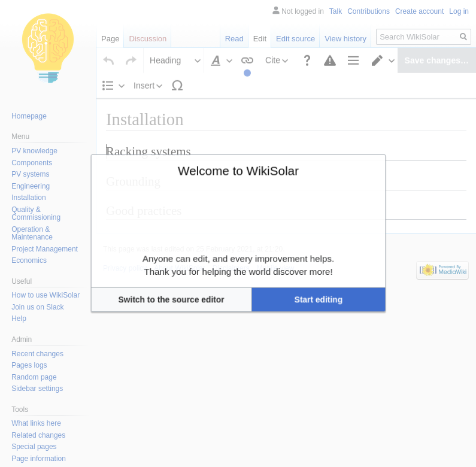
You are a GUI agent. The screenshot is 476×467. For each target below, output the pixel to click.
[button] (194, 278)
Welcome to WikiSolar (238, 192)
